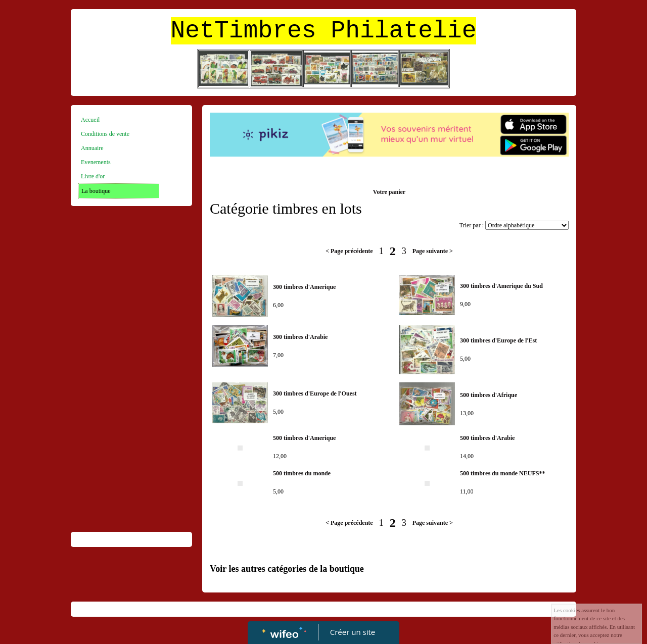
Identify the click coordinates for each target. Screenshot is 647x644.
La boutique (96, 191)
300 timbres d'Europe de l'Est (498, 340)
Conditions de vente (105, 134)
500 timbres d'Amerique (304, 438)
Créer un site (353, 632)
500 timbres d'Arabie (487, 438)
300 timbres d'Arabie (300, 337)
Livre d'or (93, 176)
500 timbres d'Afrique (489, 395)
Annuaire (92, 148)
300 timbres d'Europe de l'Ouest (315, 393)
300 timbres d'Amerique (304, 287)
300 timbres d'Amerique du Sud (501, 286)
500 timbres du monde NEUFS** (502, 473)
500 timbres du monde (302, 473)
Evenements (96, 162)
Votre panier (389, 192)
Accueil (90, 120)
